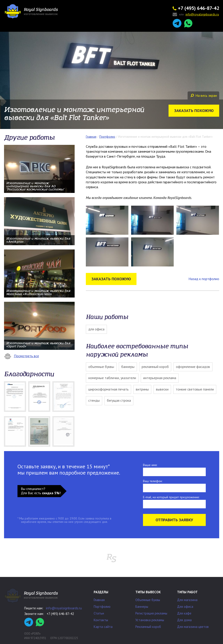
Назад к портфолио (204, 279)
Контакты (101, 620)
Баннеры (128, 367)
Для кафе (184, 613)
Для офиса (96, 329)
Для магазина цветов (193, 627)
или (196, 15)
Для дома (184, 620)
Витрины (142, 389)
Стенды (94, 400)
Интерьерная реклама (160, 378)
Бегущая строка (119, 400)
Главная (99, 600)
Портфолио (102, 607)
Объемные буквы (101, 367)
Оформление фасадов (193, 367)
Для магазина (187, 600)
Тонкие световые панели (195, 389)
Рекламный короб (155, 367)
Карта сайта (103, 627)
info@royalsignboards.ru (64, 608)
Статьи (99, 613)
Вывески (162, 389)
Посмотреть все (22, 356)
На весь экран (204, 95)
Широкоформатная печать (108, 389)
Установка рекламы (150, 620)
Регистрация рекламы (151, 613)
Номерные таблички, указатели (112, 378)
